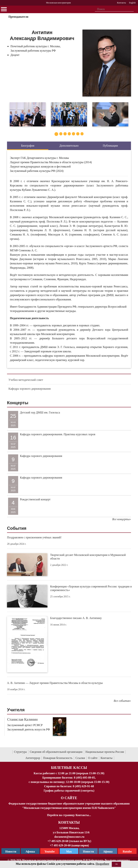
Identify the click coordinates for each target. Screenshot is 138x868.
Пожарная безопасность (58, 758)
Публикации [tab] (110, 146)
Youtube (50, 852)
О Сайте (69, 798)
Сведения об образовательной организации (56, 752)
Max (69, 852)
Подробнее (102, 864)
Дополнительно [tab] (69, 146)
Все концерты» (122, 519)
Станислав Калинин (22, 719)
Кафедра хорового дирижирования (30, 389)
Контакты (107, 758)
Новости (88, 852)
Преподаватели (18, 17)
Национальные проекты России (105, 752)
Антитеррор (33, 758)
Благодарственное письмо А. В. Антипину (76, 618)
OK (116, 864)
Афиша (108, 852)
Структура (20, 752)
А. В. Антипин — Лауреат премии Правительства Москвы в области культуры (55, 683)
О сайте (93, 758)
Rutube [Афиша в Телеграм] (127, 852)
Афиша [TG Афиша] (30, 852)
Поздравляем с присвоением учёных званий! (34, 537)
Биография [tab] (28, 146)
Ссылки (80, 758)
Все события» (122, 701)
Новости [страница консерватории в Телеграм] (11, 852)
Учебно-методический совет (26, 380)
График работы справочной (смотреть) (69, 791)
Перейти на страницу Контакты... (69, 815)
